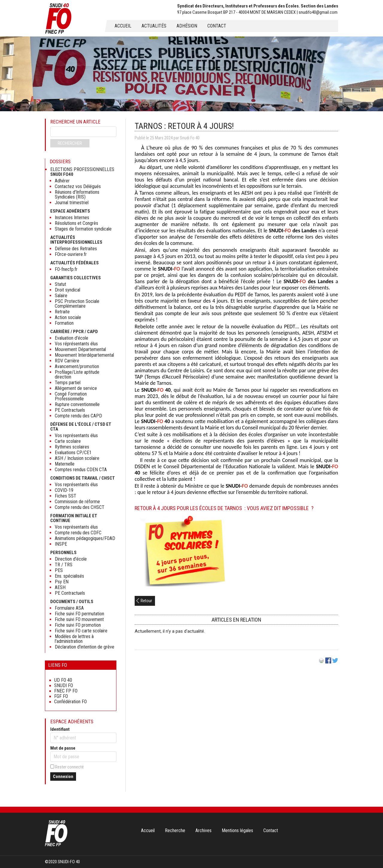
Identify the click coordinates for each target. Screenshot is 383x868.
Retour (146, 601)
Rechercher (70, 143)
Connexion (63, 777)
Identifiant (60, 729)
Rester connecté (69, 767)
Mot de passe (63, 748)
